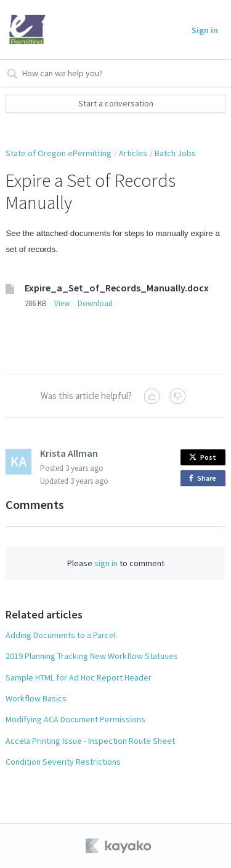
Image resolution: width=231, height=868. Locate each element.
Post (203, 457)
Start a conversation (116, 103)
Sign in (205, 30)
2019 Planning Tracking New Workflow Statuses (92, 656)
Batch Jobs (175, 153)
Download (95, 303)
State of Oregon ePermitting (59, 153)
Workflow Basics (36, 698)
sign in (106, 563)
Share (205, 479)
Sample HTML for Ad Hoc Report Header (79, 677)
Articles (133, 153)
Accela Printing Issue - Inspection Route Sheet (90, 741)
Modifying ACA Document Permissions (75, 719)
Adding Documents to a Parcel (61, 635)
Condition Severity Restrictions (63, 762)
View (62, 303)
